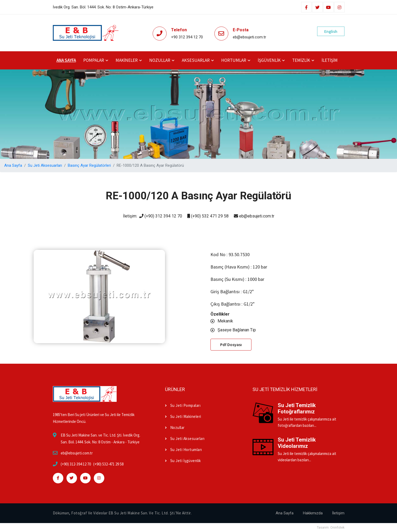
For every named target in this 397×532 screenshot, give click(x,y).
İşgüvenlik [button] (269, 60)
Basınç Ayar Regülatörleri (89, 165)
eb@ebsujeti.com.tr (77, 453)
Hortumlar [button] (234, 60)
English (331, 31)
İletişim (330, 60)
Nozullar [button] (160, 60)
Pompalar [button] (94, 60)
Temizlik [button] (301, 60)
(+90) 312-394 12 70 (76, 464)
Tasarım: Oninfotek (331, 528)
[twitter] (317, 8)
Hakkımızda (313, 513)
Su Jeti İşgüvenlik (183, 461)
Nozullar (175, 427)
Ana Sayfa (66, 60)
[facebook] (306, 8)
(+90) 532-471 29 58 (108, 464)
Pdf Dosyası (231, 344)
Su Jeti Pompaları (183, 405)
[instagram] (339, 8)
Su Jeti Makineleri (183, 416)
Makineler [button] (127, 60)
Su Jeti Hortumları (184, 450)
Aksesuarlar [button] (196, 60)
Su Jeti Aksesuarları (45, 165)
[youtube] (328, 8)
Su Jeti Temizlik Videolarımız (297, 443)
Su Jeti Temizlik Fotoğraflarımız (297, 408)
